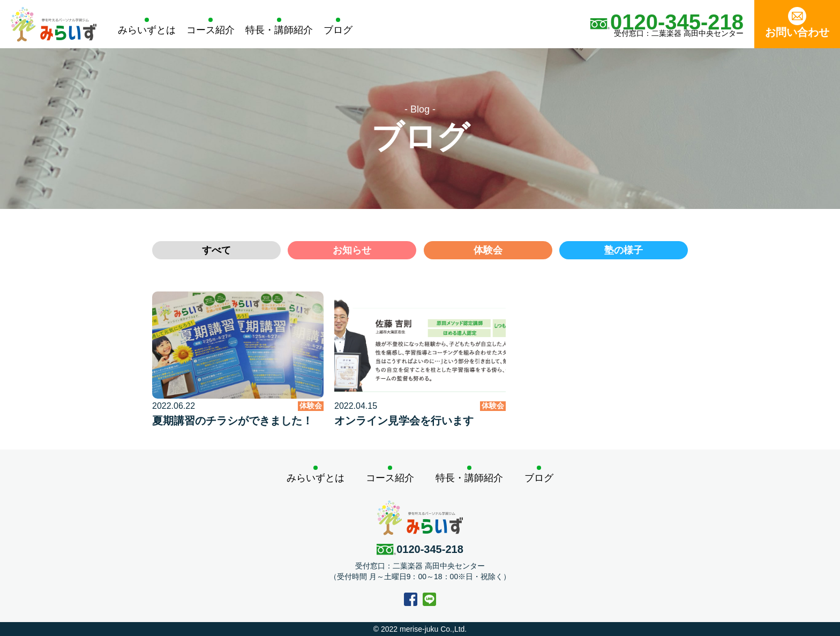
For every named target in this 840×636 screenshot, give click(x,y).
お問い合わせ (797, 23)
